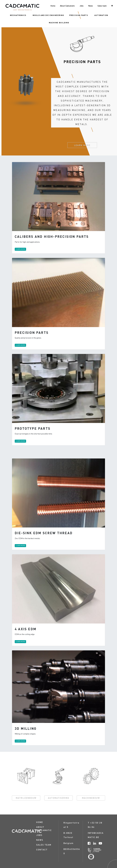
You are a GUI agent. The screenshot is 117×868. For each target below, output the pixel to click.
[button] (112, 6)
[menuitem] (18, 15)
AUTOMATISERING (59, 798)
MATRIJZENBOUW (26, 798)
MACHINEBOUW (91, 798)
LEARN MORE (82, 145)
